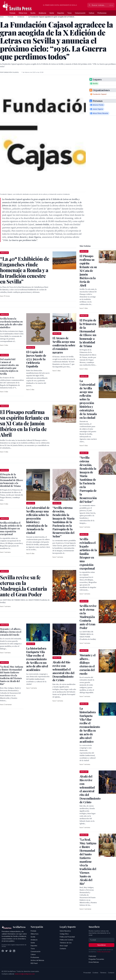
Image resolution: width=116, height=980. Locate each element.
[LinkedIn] (14, 951)
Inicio (2, 17)
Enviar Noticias (94, 962)
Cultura (91, 13)
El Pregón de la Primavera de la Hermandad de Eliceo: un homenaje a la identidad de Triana (11, 480)
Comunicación (80, 13)
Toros (69, 13)
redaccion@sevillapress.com (25, 974)
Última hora (23, 13)
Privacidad (87, 973)
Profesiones (102, 13)
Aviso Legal (64, 946)
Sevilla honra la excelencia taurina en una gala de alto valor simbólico (11, 323)
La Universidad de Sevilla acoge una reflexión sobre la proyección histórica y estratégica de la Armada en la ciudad (38, 520)
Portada (12, 13)
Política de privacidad (104, 952)
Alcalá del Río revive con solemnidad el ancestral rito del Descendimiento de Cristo (63, 671)
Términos (103, 973)
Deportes (61, 13)
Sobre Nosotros (65, 931)
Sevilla (33, 13)
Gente (52, 13)
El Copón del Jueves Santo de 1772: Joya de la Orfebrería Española (36, 359)
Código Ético (64, 934)
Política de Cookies (66, 940)
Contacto (63, 949)
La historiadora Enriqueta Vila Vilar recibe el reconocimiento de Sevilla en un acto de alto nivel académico (37, 659)
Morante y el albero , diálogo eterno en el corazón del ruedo (11, 632)
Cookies (95, 973)
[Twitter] (7, 951)
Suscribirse (102, 945)
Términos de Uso (66, 943)
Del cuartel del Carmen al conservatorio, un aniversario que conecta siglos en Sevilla (9, 366)
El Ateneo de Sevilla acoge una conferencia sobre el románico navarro (64, 345)
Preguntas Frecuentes (96, 959)
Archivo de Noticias (37, 960)
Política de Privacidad (67, 937)
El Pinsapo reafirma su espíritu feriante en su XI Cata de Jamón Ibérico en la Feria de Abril (88, 271)
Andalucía (42, 13)
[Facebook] (3, 951)
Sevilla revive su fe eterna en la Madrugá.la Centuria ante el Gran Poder (88, 617)
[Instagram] (10, 951)
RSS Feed (34, 963)
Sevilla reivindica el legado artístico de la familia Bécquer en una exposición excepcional (11, 528)
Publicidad (92, 956)
